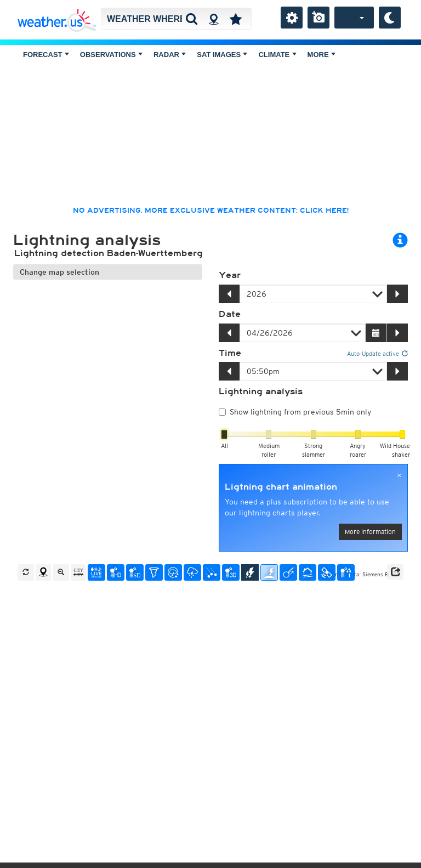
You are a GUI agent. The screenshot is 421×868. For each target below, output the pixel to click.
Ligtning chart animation (281, 487)
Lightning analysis (261, 392)
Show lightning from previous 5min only (295, 412)
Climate (277, 55)
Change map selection (59, 272)
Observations (111, 55)
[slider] (224, 434)
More (322, 55)
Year (230, 275)
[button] (395, 572)
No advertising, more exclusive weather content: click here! (211, 211)
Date (230, 314)
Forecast (46, 55)
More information (370, 532)
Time (230, 353)
